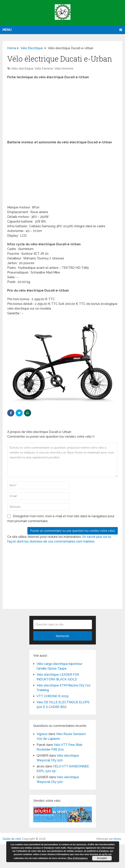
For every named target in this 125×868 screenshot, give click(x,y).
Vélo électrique (22, 69)
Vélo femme (44, 69)
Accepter (102, 858)
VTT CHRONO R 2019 (53, 696)
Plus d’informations (78, 858)
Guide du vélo (12, 839)
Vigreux (42, 734)
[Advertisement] (62, 111)
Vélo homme (64, 69)
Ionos (117, 839)
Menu (7, 30)
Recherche (63, 636)
